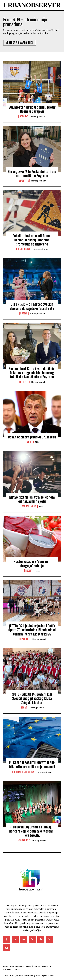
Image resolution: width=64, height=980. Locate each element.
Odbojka (24, 116)
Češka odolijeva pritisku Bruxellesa (32, 437)
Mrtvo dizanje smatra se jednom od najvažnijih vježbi (32, 499)
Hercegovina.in (38, 117)
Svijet (29, 442)
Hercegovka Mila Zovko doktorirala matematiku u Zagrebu (32, 174)
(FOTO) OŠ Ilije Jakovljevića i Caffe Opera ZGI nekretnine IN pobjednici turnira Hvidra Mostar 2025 (32, 630)
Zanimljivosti (29, 506)
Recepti (29, 571)
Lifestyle (24, 181)
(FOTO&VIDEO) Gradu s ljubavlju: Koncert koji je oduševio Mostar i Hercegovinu (32, 831)
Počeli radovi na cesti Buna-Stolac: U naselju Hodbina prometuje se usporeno (32, 240)
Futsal (24, 313)
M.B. (37, 442)
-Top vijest (24, 639)
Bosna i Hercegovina (24, 772)
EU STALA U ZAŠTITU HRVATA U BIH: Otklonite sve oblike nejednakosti (32, 765)
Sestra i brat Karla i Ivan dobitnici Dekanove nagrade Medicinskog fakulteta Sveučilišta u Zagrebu (32, 373)
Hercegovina (24, 249)
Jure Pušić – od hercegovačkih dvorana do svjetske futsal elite (32, 306)
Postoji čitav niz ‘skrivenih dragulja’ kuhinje (32, 563)
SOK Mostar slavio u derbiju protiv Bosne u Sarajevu (32, 109)
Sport (24, 708)
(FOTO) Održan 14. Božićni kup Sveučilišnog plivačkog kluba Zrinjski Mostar (32, 698)
